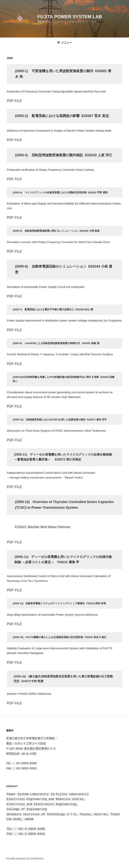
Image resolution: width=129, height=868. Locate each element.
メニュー (64, 43)
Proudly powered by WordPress (25, 859)
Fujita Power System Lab (70, 17)
